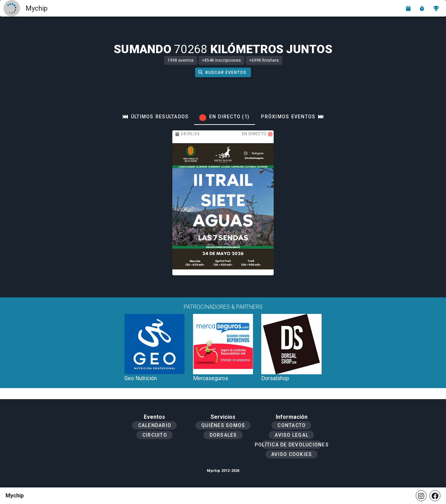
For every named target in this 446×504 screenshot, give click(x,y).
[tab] (156, 117)
